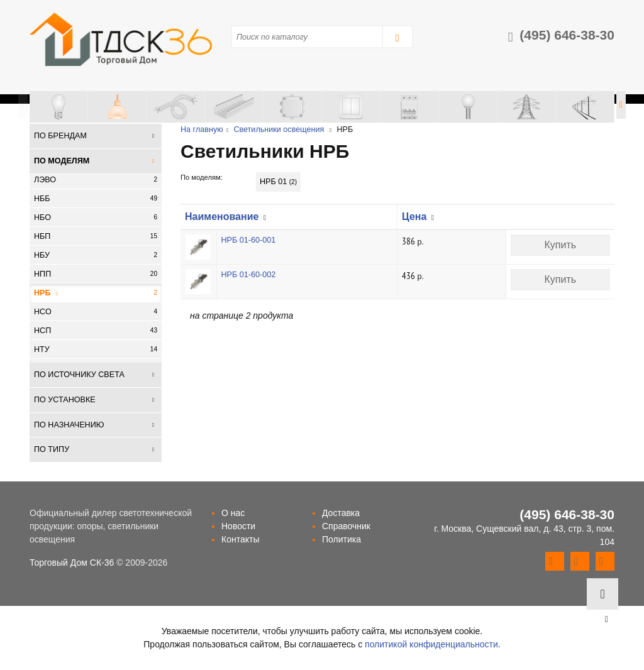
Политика (341, 539)
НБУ (96, 255)
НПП (96, 274)
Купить (560, 245)
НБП (96, 236)
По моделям (62, 161)
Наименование (222, 217)
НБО (96, 217)
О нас (233, 513)
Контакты (240, 539)
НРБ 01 (278, 182)
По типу (52, 449)
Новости (238, 526)
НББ (96, 199)
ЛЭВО (96, 180)
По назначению (69, 425)
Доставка (341, 513)
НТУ (96, 349)
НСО (96, 312)
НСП (96, 331)
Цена (414, 217)
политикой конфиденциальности (431, 644)
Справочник (346, 526)
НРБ (96, 293)
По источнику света (79, 375)
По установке (65, 400)
